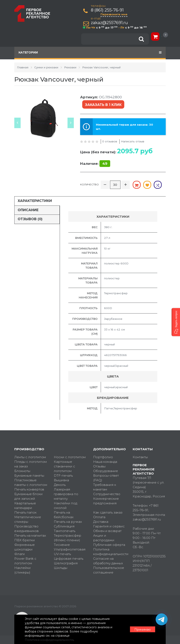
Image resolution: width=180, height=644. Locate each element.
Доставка (101, 522)
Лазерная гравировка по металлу (66, 494)
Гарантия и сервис (109, 526)
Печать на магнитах (30, 535)
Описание (28, 210)
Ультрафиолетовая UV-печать (70, 552)
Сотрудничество (107, 494)
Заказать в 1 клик (103, 105)
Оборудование (106, 471)
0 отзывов (110, 141)
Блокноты (22, 471)
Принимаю (143, 630)
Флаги (20, 554)
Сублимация (64, 526)
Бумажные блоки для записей (28, 496)
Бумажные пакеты (29, 476)
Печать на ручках (68, 522)
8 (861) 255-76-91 (107, 10)
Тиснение (62, 545)
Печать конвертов (29, 489)
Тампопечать (65, 531)
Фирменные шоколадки (24, 547)
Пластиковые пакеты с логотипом (31, 482)
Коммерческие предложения (106, 501)
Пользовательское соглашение (109, 570)
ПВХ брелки (25, 540)
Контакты (140, 457)
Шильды (61, 568)
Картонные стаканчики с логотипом (64, 466)
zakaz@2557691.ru (109, 23)
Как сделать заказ (108, 512)
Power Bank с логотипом (25, 561)
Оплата (99, 517)
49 (105, 164)
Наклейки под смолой (66, 505)
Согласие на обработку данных (108, 561)
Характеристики (35, 201)
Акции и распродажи (104, 538)
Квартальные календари (25, 505)
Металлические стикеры (28, 519)
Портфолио (103, 457)
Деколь (60, 485)
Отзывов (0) (30, 219)
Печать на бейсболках (64, 515)
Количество (89, 184)
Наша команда (105, 462)
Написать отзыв (133, 141)
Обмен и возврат (107, 531)
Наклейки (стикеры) (22, 570)
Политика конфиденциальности (110, 552)
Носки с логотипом (70, 457)
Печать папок (25, 512)
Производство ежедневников (26, 529)
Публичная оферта (109, 545)
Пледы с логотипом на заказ (31, 464)
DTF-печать (63, 476)
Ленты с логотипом (30, 457)
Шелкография (66, 563)
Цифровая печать (69, 559)
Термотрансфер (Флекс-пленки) (67, 538)
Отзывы (99, 466)
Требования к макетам (105, 487)
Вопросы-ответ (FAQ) (106, 478)
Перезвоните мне (114, 14)
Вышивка (61, 480)
